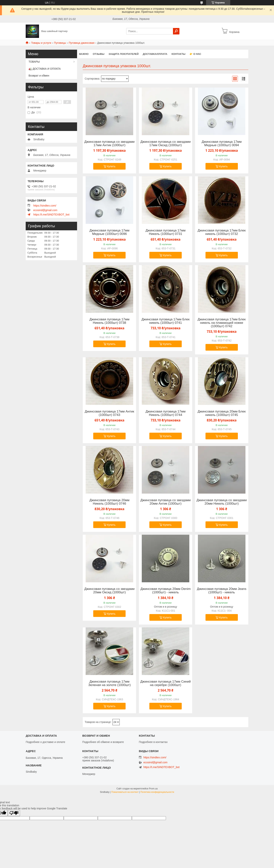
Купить (111, 166)
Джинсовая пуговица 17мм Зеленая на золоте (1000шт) (110, 683)
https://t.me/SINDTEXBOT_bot (51, 215)
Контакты (178, 54)
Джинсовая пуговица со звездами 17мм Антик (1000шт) (109, 144)
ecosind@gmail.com (45, 210)
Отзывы (98, 54)
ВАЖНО (84, 54)
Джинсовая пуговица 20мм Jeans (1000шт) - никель (222, 591)
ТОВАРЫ (34, 62)
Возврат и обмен (39, 76)
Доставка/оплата (155, 54)
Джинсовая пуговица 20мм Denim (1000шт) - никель (166, 591)
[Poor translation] (14, 813)
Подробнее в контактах (153, 742)
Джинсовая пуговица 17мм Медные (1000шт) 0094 (222, 144)
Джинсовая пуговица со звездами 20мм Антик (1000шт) (166, 502)
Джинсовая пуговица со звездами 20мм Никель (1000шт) (222, 502)
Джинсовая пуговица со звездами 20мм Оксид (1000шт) (109, 591)
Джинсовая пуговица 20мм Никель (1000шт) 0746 (109, 502)
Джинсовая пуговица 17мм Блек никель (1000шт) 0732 (222, 232)
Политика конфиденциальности (157, 792)
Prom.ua (153, 789)
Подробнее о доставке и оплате (45, 742)
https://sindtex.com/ (45, 206)
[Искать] (176, 31)
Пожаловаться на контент (125, 792)
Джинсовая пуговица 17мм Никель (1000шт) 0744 (166, 413)
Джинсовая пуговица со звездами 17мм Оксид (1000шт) (166, 144)
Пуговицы (60, 43)
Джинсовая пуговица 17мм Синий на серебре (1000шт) (166, 683)
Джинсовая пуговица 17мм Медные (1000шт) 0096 (109, 232)
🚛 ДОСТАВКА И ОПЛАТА (45, 69)
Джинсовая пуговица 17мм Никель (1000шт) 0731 (166, 232)
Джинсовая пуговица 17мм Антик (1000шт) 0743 (109, 413)
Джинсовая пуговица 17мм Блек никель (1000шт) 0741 (166, 321)
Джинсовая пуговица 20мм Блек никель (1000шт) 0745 (222, 413)
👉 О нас (195, 54)
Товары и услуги (41, 43)
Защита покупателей (123, 54)
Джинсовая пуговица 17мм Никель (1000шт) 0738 (109, 321)
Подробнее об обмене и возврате (103, 742)
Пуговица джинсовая (82, 43)
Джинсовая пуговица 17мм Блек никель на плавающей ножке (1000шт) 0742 (222, 323)
